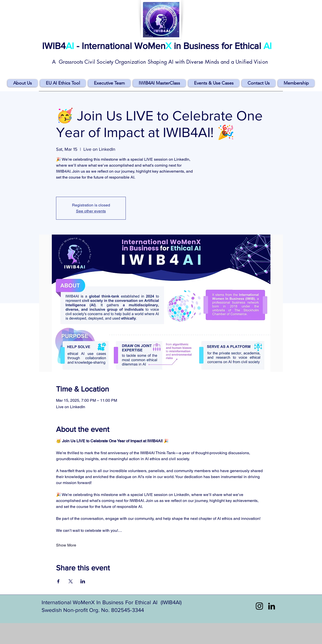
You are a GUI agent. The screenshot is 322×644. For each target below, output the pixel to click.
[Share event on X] (71, 581)
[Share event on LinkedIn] (83, 581)
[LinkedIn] (272, 606)
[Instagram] (259, 606)
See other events (91, 211)
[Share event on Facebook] (58, 581)
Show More (66, 545)
